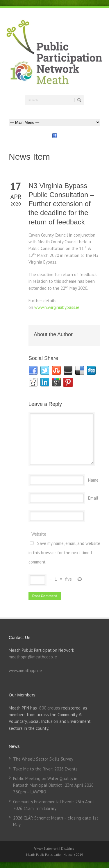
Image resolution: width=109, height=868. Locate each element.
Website (39, 534)
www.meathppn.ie (25, 670)
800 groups (50, 708)
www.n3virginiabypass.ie (57, 307)
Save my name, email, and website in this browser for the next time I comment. (64, 553)
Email (93, 498)
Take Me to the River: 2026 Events (45, 769)
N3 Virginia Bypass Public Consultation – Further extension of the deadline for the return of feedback (61, 204)
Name (93, 480)
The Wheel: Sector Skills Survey (43, 759)
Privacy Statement (46, 849)
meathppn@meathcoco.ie (33, 657)
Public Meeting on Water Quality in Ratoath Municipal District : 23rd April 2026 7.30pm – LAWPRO (53, 785)
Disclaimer (68, 849)
